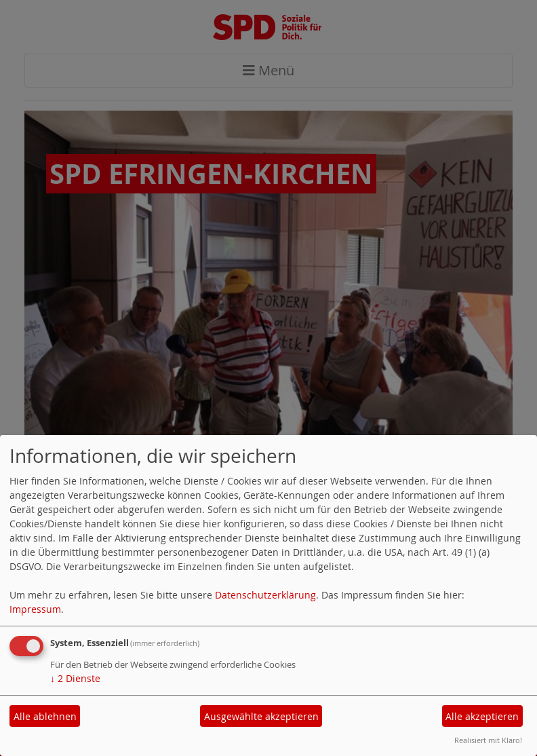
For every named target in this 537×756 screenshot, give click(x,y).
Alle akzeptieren (482, 716)
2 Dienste (75, 678)
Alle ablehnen (45, 716)
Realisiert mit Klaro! (488, 740)
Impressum (35, 609)
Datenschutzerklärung (265, 595)
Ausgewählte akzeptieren (261, 716)
